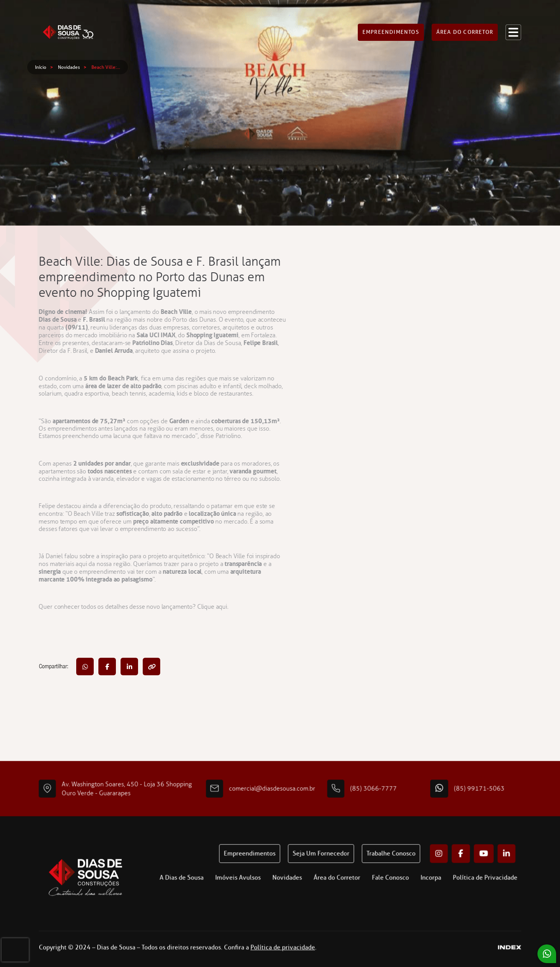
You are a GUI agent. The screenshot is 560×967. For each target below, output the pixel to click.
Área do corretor (465, 27)
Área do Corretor (350, 891)
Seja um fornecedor (334, 867)
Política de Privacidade (499, 891)
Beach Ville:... (106, 67)
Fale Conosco (404, 891)
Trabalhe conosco (404, 867)
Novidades (69, 67)
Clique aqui (199, 607)
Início (41, 67)
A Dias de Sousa (195, 891)
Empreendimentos (391, 27)
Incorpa (444, 891)
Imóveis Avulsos (251, 891)
